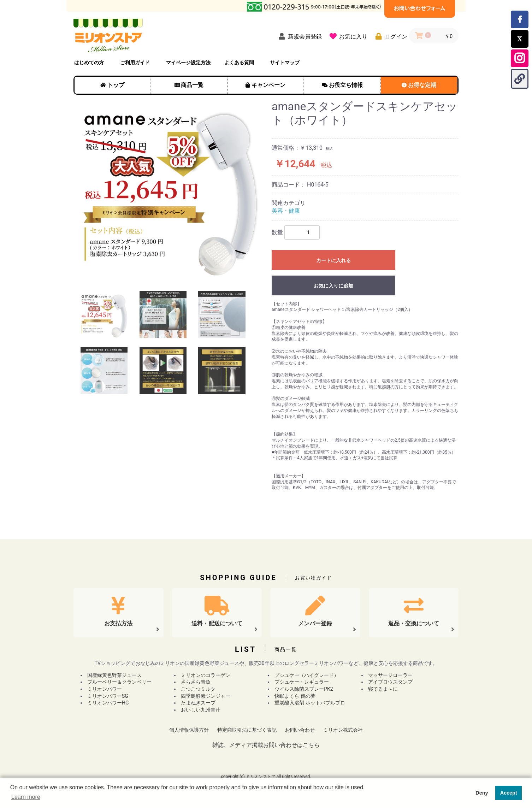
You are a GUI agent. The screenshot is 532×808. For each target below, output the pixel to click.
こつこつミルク (198, 689)
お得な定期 (422, 85)
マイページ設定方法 (188, 63)
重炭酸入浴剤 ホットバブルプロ (310, 703)
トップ (116, 85)
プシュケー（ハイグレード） (307, 675)
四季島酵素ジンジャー (206, 696)
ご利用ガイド (135, 63)
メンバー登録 (315, 623)
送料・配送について (217, 623)
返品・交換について (414, 623)
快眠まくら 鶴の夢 (295, 696)
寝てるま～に (383, 689)
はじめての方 (89, 63)
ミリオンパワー (105, 689)
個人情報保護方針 (189, 730)
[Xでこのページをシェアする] (520, 39)
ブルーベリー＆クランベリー (119, 682)
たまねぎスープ (198, 703)
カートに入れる (333, 260)
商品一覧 (192, 85)
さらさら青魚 (196, 682)
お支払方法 (118, 623)
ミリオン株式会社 (343, 730)
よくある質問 (239, 63)
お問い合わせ (300, 730)
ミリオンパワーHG (108, 703)
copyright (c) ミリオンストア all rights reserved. (266, 777)
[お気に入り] (347, 36)
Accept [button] (509, 793)
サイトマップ (285, 63)
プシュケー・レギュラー (302, 682)
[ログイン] (390, 36)
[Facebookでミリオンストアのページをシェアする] (520, 19)
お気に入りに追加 (333, 286)
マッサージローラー (390, 675)
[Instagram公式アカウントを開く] (520, 58)
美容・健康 (286, 211)
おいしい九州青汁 (201, 710)
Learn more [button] (26, 797)
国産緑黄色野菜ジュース (114, 675)
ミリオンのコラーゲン (206, 675)
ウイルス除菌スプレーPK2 (304, 689)
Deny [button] (482, 793)
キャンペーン (268, 85)
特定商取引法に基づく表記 (247, 730)
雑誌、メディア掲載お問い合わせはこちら (266, 745)
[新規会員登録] (299, 36)
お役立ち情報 (346, 85)
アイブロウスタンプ (390, 682)
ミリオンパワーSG (108, 696)
